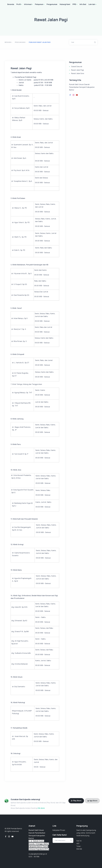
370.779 (79, 849)
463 (78, 843)
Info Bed (83, 4)
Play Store (76, 801)
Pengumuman (52, 4)
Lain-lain (93, 5)
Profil (19, 5)
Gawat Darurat (77, 66)
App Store (92, 801)
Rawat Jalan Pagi (77, 70)
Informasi (29, 5)
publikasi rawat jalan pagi (40, 42)
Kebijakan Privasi (59, 830)
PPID (75, 5)
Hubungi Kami (65, 4)
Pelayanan (40, 5)
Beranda (11, 4)
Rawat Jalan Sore (78, 73)
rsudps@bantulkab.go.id (38, 854)
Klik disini (41, 808)
